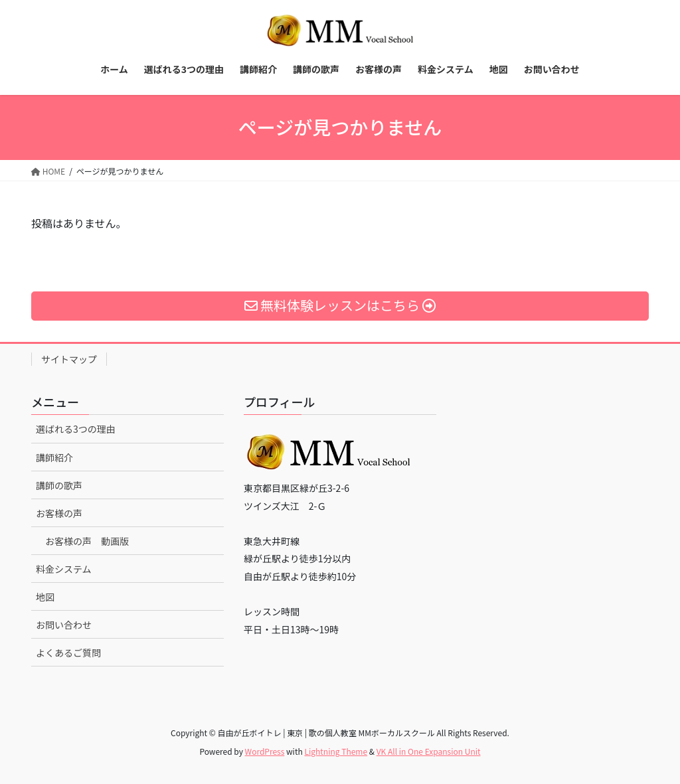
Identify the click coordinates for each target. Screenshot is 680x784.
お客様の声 (59, 513)
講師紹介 (54, 457)
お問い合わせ (64, 625)
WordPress (265, 751)
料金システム (64, 569)
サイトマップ (69, 359)
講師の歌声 (59, 485)
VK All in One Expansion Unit (429, 751)
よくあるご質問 (68, 653)
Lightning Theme (336, 751)
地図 (45, 597)
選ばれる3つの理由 (76, 429)
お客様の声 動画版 (87, 541)
